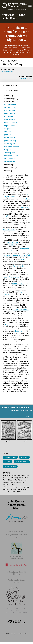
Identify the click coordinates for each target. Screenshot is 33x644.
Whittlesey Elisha (11, 105)
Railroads (8, 462)
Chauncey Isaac (10, 144)
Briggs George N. (11, 123)
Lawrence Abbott (11, 156)
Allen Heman (9, 120)
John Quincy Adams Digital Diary (13, 16)
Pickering (25, 208)
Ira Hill (6, 216)
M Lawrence (10, 159)
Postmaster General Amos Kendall (16, 255)
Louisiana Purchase (22, 462)
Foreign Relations (10, 466)
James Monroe (18, 283)
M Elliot (24, 260)
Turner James (10, 153)
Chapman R (9, 129)
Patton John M (10, 138)
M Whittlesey (10, 108)
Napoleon (9, 325)
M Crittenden (13, 197)
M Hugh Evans (9, 229)
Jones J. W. (8, 135)
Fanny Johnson (12, 242)
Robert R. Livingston (11, 277)
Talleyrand (19, 331)
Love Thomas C (10, 114)
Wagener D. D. (10, 150)
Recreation (24, 457)
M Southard (25, 199)
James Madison (19, 266)
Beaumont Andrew (12, 147)
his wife (12, 244)
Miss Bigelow (9, 162)
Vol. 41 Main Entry (7, 72)
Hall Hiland (9, 117)
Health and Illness (10, 457)
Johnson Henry (10, 141)
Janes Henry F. (10, 111)
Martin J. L (8, 132)
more (29, 416)
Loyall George (10, 126)
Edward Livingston (21, 309)
